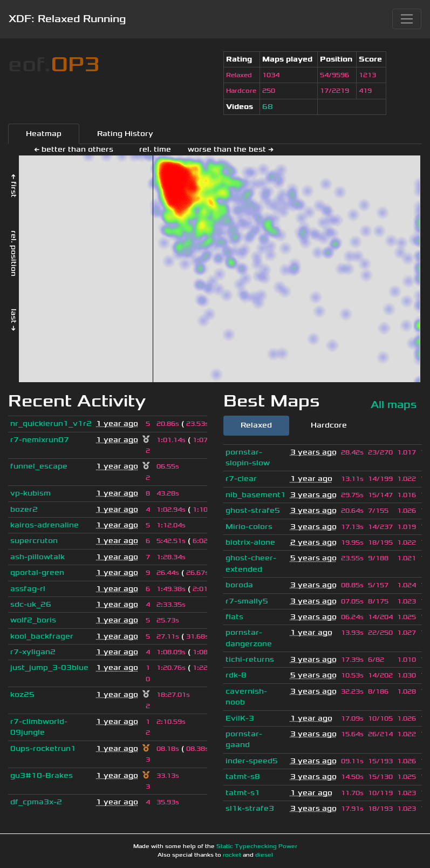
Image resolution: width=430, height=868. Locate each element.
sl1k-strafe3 (250, 808)
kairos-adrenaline (45, 525)
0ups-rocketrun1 (43, 748)
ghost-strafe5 (253, 510)
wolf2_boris (33, 620)
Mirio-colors (249, 527)
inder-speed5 (252, 761)
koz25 (22, 694)
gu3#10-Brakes (42, 775)
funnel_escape (39, 466)
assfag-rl (28, 589)
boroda (239, 585)
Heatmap (44, 134)
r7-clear (241, 479)
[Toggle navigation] (407, 19)
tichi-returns (250, 659)
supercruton (34, 541)
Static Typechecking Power (257, 846)
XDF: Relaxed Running (67, 19)
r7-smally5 (247, 601)
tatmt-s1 (243, 793)
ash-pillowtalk (37, 557)
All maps (394, 405)
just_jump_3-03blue (49, 667)
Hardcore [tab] (329, 425)
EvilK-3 (240, 718)
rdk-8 (236, 675)
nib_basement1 (256, 495)
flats (234, 617)
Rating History (125, 134)
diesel (264, 855)
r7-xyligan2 (33, 652)
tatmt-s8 (243, 777)
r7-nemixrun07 (40, 440)
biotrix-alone (250, 542)
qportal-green (37, 572)
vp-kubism (30, 493)
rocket (232, 855)
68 (268, 107)
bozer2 (24, 509)
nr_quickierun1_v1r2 (51, 423)
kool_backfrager (42, 636)
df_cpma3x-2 (36, 802)
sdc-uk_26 (31, 604)
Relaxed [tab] (256, 425)
